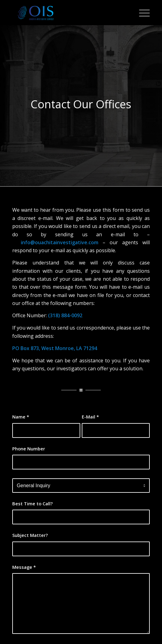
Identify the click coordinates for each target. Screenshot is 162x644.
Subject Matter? (30, 535)
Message (24, 567)
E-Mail (90, 417)
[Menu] (141, 13)
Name (21, 417)
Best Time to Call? (32, 503)
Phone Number (29, 449)
